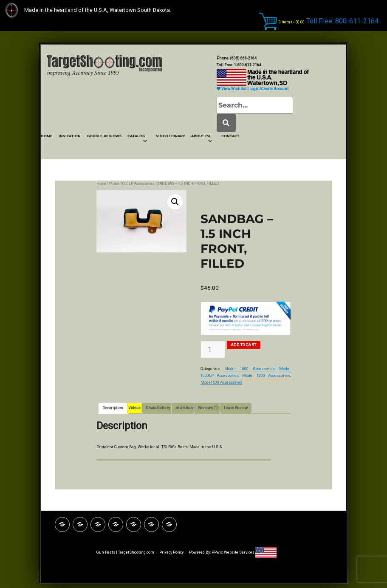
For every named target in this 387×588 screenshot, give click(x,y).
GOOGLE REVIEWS (104, 136)
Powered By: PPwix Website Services (222, 552)
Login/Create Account (269, 89)
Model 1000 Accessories (249, 369)
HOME (47, 136)
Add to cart (244, 345)
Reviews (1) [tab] (208, 408)
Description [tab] (113, 408)
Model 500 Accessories (221, 382)
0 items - (292, 22)
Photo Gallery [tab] (158, 408)
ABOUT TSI (201, 136)
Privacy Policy (171, 552)
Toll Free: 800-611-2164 (342, 21)
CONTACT (230, 136)
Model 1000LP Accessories (132, 184)
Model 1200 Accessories (266, 376)
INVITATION (70, 136)
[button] (175, 202)
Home (101, 184)
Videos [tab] (134, 408)
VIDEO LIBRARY (171, 136)
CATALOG (136, 136)
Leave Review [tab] (236, 408)
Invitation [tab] (184, 408)
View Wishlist (232, 89)
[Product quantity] (213, 349)
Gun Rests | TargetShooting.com (125, 552)
